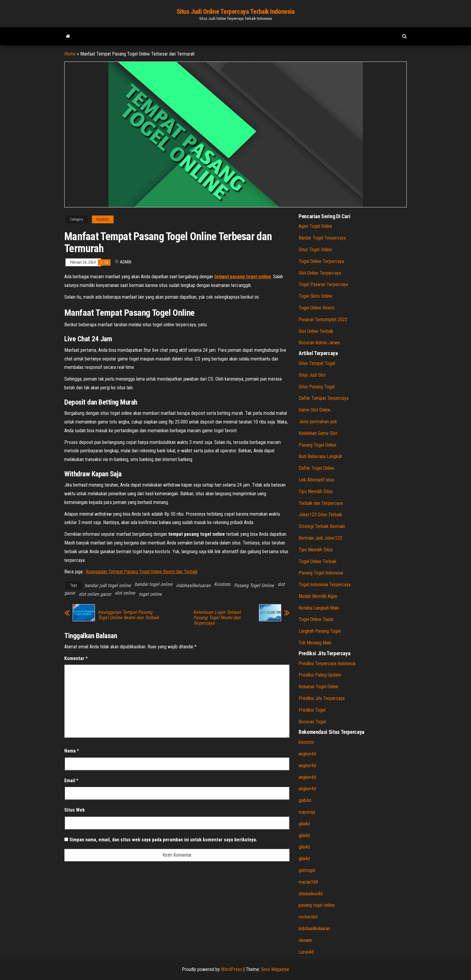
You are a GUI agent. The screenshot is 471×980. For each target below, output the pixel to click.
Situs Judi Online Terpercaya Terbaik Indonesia (236, 12)
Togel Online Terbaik (318, 561)
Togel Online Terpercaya (321, 261)
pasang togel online (317, 905)
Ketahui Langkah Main (319, 608)
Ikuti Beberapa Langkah (320, 456)
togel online (150, 594)
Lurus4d (306, 952)
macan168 (308, 882)
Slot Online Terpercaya (320, 273)
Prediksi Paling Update (320, 675)
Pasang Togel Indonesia (321, 573)
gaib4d (305, 800)
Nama (72, 751)
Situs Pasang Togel (317, 387)
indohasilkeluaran (193, 585)
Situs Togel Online (315, 250)
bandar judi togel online (108, 585)
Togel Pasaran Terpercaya (323, 284)
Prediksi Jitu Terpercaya (322, 698)
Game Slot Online (315, 410)
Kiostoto (103, 219)
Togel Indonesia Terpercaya (325, 585)
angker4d (307, 754)
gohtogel (307, 870)
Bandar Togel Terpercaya (322, 238)
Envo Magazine (275, 969)
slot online (125, 593)
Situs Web (74, 810)
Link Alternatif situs (316, 480)
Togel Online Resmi (316, 308)
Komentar (76, 658)
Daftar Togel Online (316, 468)
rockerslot (308, 917)
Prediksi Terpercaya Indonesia (327, 663)
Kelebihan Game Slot (318, 433)
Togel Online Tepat (316, 619)
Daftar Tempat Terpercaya (324, 398)
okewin (305, 940)
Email (71, 781)
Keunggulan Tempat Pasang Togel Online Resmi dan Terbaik (142, 572)
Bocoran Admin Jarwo (319, 343)
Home (70, 54)
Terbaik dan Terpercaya (321, 503)
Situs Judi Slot (312, 375)
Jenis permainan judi (318, 422)
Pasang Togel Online (254, 585)
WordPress (232, 969)
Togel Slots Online (315, 296)
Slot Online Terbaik (316, 331)
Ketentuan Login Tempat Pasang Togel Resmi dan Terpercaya (217, 618)
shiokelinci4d (311, 894)
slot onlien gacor (95, 594)
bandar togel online (153, 584)
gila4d (304, 824)
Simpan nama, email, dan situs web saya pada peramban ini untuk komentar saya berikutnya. (163, 840)
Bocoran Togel (312, 722)
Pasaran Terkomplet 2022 (323, 320)
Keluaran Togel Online (319, 687)
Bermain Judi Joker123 (320, 538)
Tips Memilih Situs (316, 492)
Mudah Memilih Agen (318, 596)
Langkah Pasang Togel (320, 631)
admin (126, 262)
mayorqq (307, 812)
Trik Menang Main (315, 643)
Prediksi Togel (312, 710)
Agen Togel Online (315, 226)
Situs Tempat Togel (317, 363)
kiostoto (306, 742)
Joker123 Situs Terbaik (320, 515)
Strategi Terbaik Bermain (322, 526)
